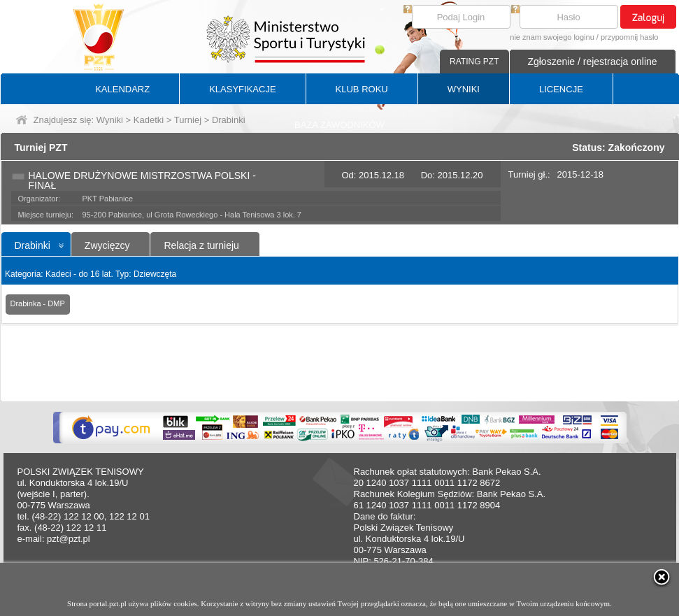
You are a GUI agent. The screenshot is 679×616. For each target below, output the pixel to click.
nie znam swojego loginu (552, 37)
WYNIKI (464, 89)
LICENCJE (561, 89)
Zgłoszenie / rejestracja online (592, 62)
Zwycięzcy (107, 245)
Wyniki (110, 120)
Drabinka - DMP (38, 303)
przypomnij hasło (630, 37)
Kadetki (149, 120)
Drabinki (33, 245)
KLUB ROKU (362, 89)
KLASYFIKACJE (242, 89)
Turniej (188, 120)
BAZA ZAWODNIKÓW (339, 125)
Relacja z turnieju (201, 245)
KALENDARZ (122, 89)
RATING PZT (474, 62)
